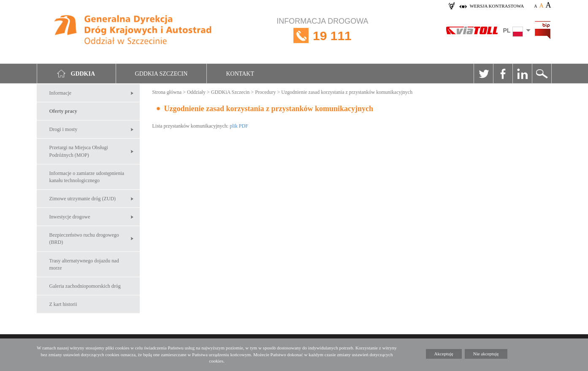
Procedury (265, 92)
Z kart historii (63, 304)
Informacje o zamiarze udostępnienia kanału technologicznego (87, 177)
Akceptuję (444, 354)
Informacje (61, 93)
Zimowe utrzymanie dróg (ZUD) (83, 199)
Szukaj (542, 74)
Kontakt (240, 74)
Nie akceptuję (486, 354)
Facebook (503, 74)
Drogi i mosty (64, 129)
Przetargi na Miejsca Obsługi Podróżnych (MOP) (79, 151)
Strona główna (167, 92)
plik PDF (239, 126)
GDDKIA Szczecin (161, 74)
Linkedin (522, 74)
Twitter (483, 74)
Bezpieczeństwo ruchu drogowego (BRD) (84, 239)
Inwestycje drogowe (70, 217)
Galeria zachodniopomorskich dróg (85, 286)
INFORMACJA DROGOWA (322, 36)
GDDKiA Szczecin (230, 92)
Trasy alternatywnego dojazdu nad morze (84, 264)
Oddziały (196, 92)
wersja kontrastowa (497, 6)
